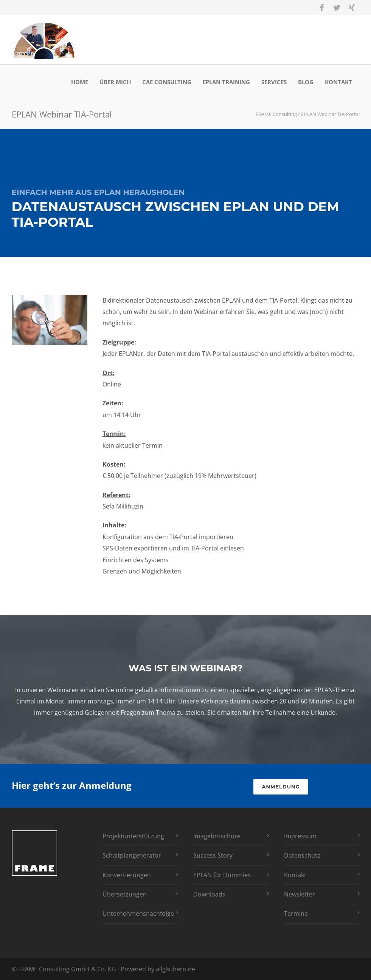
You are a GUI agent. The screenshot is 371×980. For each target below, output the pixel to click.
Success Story (213, 855)
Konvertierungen (127, 875)
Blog (306, 82)
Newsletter (300, 894)
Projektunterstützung (133, 836)
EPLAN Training (226, 82)
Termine (296, 914)
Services (274, 82)
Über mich (115, 82)
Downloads (209, 894)
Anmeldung (281, 787)
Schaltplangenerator (132, 855)
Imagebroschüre (217, 836)
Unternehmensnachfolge (138, 914)
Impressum (300, 836)
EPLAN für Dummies (222, 875)
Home (80, 82)
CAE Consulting (167, 82)
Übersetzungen (125, 894)
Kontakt (338, 82)
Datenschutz (302, 855)
